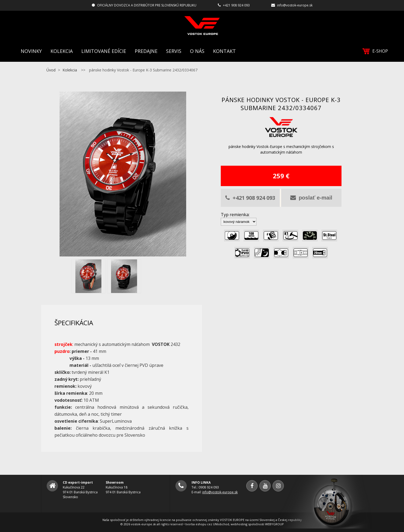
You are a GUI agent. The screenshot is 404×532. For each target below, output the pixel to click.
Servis (174, 51)
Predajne (146, 51)
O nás (197, 51)
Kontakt (224, 51)
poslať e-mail (311, 198)
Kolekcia (62, 51)
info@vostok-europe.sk (295, 5)
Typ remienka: (235, 215)
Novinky (31, 51)
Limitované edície (104, 51)
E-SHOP (375, 51)
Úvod (51, 70)
